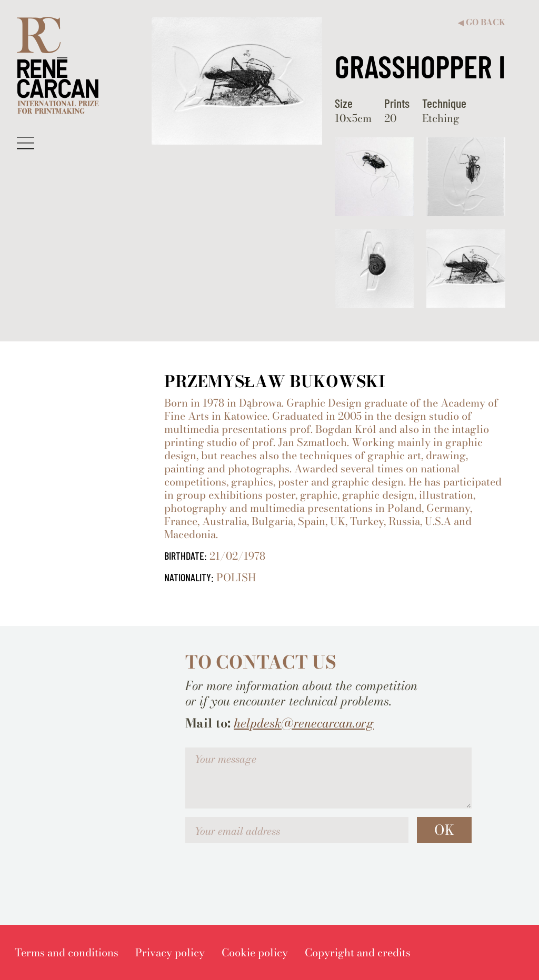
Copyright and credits (358, 952)
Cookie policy (255, 952)
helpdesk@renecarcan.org (304, 723)
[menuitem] (67, 952)
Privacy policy (170, 952)
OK (444, 830)
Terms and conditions (67, 952)
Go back (482, 22)
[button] (26, 143)
